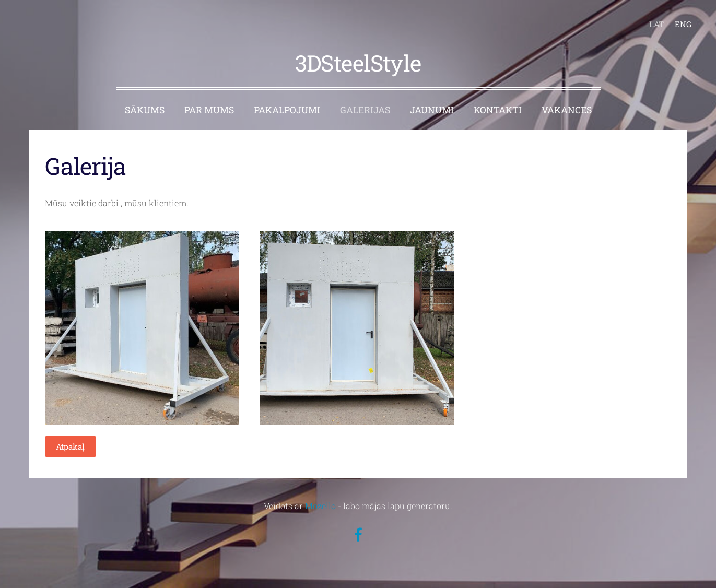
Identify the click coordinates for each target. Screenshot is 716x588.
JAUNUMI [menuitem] (432, 110)
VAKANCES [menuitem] (567, 110)
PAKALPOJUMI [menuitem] (287, 110)
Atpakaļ (70, 446)
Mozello (320, 506)
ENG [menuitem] (683, 24)
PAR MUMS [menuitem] (209, 110)
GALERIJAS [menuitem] (365, 110)
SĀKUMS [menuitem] (145, 110)
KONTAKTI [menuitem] (498, 110)
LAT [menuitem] (656, 24)
